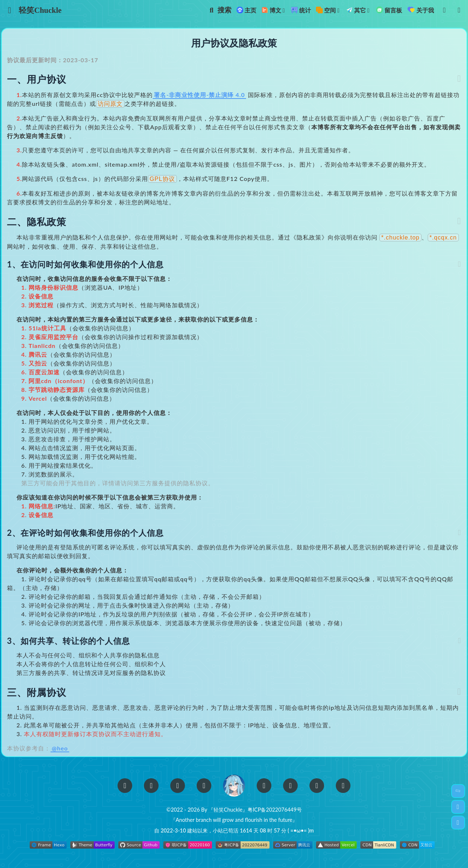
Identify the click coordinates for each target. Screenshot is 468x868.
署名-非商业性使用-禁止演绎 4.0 (207, 97)
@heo (67, 751)
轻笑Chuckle (44, 10)
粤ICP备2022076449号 (275, 810)
